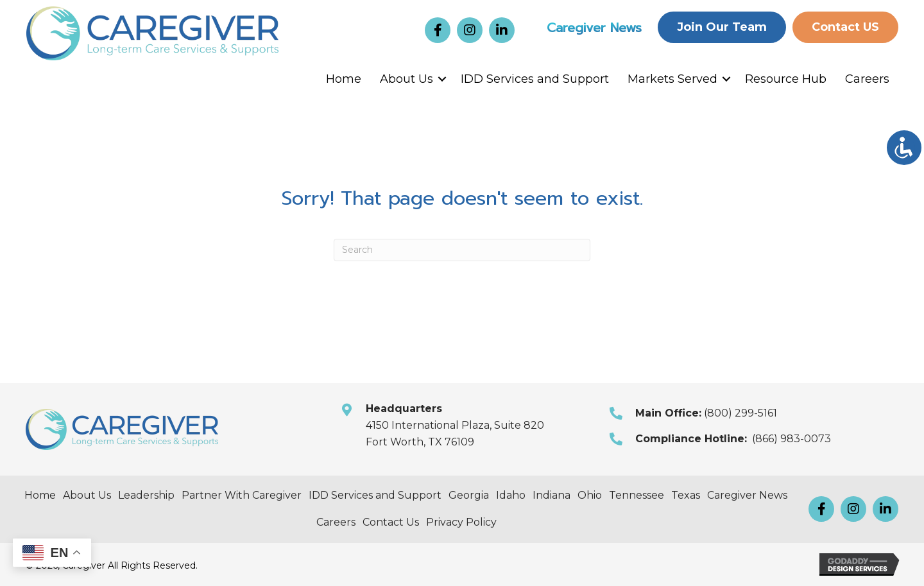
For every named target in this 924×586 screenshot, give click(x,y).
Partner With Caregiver (242, 495)
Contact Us (391, 522)
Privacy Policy (461, 522)
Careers (867, 79)
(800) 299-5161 (740, 413)
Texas (686, 495)
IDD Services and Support (535, 79)
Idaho (511, 495)
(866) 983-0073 (791, 439)
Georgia (469, 495)
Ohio (590, 495)
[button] (438, 30)
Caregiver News (594, 28)
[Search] (462, 250)
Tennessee (637, 495)
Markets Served (672, 79)
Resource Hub (786, 79)
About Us (406, 79)
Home (344, 79)
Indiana (552, 495)
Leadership (146, 495)
